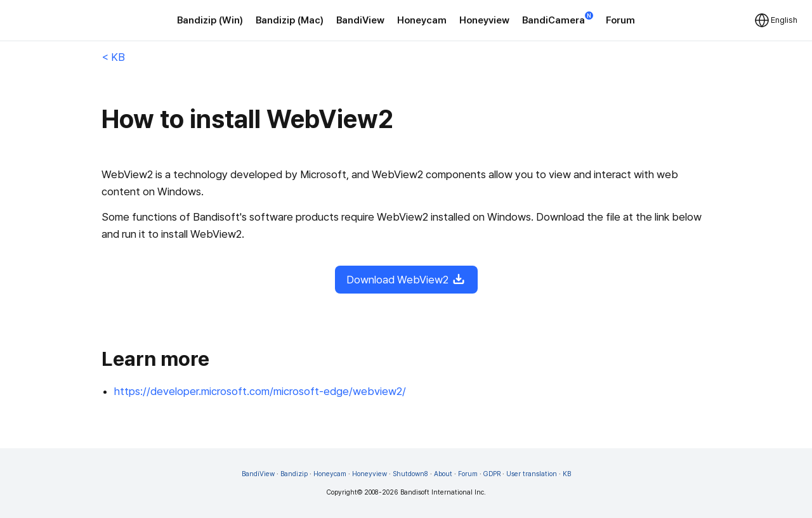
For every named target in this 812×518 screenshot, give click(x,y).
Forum (620, 20)
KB (567, 474)
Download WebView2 (406, 280)
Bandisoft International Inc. (443, 492)
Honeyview (484, 20)
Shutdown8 (410, 474)
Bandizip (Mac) (290, 20)
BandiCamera (558, 19)
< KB (113, 57)
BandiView (360, 20)
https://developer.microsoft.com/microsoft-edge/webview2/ (260, 391)
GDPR (492, 474)
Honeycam (422, 20)
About (443, 474)
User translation (532, 474)
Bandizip (294, 474)
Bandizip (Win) (210, 20)
